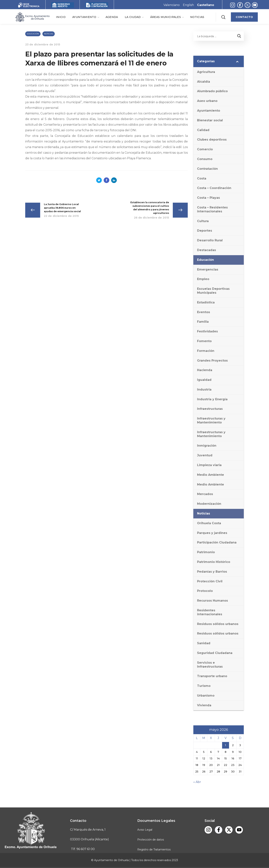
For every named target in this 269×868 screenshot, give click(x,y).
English (188, 5)
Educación (33, 34)
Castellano (206, 5)
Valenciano (172, 5)
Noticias (49, 34)
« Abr (197, 782)
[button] (223, 17)
